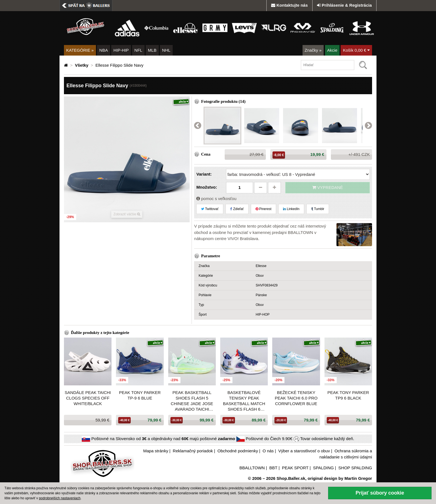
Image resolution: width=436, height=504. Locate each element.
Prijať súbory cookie (380, 493)
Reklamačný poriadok (193, 451)
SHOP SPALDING (355, 468)
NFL (138, 50)
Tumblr (318, 209)
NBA (104, 50)
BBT (273, 468)
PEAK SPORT (295, 468)
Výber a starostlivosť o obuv (304, 451)
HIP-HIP (121, 50)
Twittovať (210, 209)
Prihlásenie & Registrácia (344, 5)
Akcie (332, 50)
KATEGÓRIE (80, 50)
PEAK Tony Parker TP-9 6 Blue (140, 395)
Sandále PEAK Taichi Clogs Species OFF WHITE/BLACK (88, 398)
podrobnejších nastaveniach (60, 498)
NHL (166, 50)
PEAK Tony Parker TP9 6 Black (348, 395)
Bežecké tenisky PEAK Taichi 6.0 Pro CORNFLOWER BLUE (296, 398)
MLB (152, 50)
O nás (268, 451)
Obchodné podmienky (238, 451)
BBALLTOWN (252, 468)
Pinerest (263, 209)
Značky (313, 50)
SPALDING (324, 468)
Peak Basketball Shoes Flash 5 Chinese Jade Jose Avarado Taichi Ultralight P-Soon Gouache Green (192, 401)
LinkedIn (291, 209)
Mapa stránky (156, 451)
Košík (356, 50)
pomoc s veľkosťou (216, 199)
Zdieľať (237, 209)
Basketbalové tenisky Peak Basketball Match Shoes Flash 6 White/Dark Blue (244, 401)
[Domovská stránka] (66, 65)
